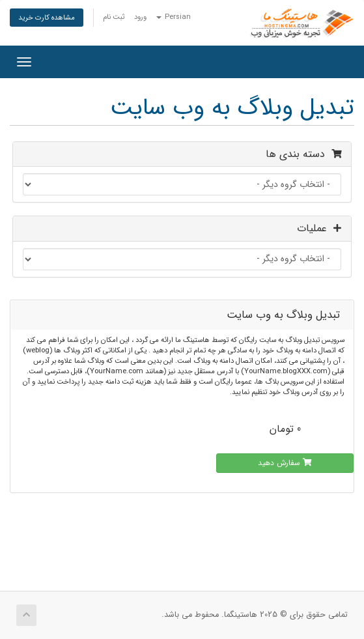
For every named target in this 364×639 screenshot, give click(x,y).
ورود (140, 17)
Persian (174, 17)
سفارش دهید (285, 463)
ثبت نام (114, 17)
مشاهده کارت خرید (47, 18)
